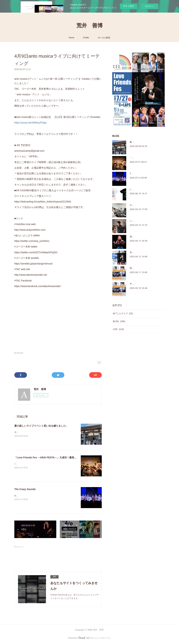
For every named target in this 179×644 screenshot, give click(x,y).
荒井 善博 (89, 26)
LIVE (118, 329)
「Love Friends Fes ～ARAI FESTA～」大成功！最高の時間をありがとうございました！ (64, 457)
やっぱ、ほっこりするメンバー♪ (145, 205)
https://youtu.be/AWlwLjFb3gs (31, 123)
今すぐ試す (129, 6)
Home (71, 38)
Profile (86, 38)
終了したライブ (123, 314)
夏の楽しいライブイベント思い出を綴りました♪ (41, 426)
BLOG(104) (19, 353)
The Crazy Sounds (25, 489)
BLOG (119, 321)
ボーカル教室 (104, 38)
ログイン (150, 6)
